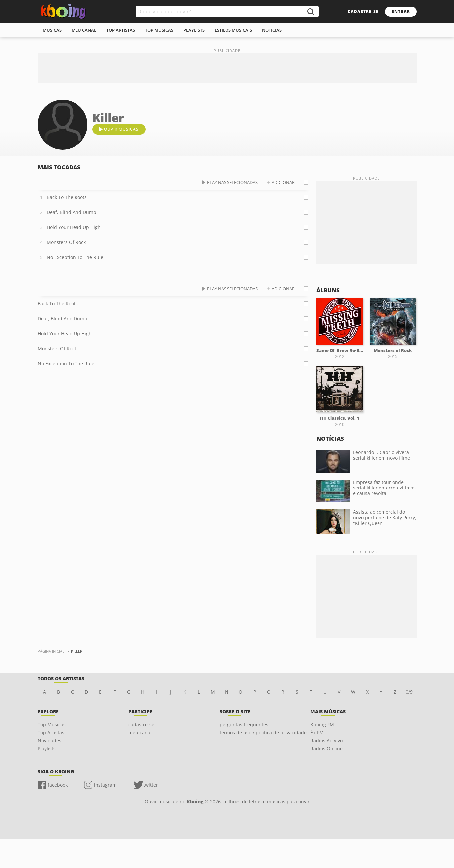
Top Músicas (52, 725)
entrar (401, 11)
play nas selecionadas (232, 182)
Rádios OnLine (326, 749)
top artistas (121, 30)
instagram (105, 785)
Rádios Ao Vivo (326, 741)
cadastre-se (363, 11)
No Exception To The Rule (75, 257)
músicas (52, 30)
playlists (194, 30)
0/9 (409, 692)
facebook (58, 785)
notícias (272, 30)
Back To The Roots (67, 197)
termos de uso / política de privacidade (263, 733)
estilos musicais (233, 30)
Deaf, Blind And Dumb (72, 212)
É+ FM (317, 733)
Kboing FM (322, 725)
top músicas (159, 30)
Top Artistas (51, 733)
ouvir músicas (121, 129)
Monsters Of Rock (66, 242)
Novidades (49, 741)
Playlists (47, 749)
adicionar (283, 182)
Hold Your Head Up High (74, 227)
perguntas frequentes (244, 725)
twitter (151, 785)
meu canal (84, 30)
